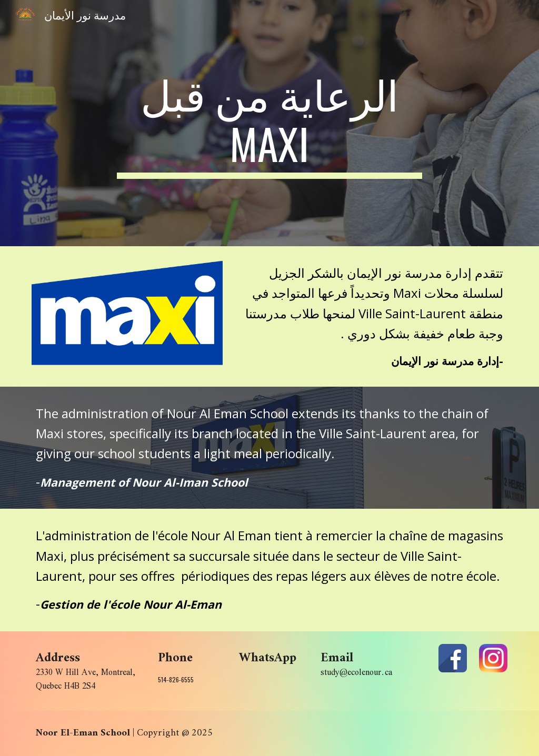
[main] (269, 123)
